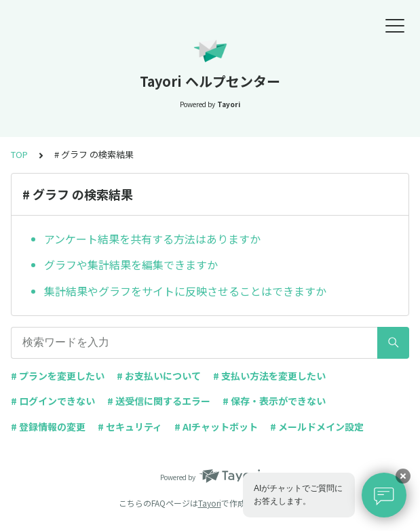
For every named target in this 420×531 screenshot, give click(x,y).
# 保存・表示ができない (274, 401)
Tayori (210, 503)
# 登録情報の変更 (48, 427)
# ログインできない (53, 401)
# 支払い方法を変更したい (269, 376)
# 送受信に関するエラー (159, 401)
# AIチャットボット (216, 427)
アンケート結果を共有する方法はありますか (152, 239)
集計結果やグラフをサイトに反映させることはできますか (185, 291)
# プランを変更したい (58, 376)
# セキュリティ (130, 427)
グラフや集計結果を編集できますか (131, 264)
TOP (19, 154)
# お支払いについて (159, 376)
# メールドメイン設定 (317, 427)
